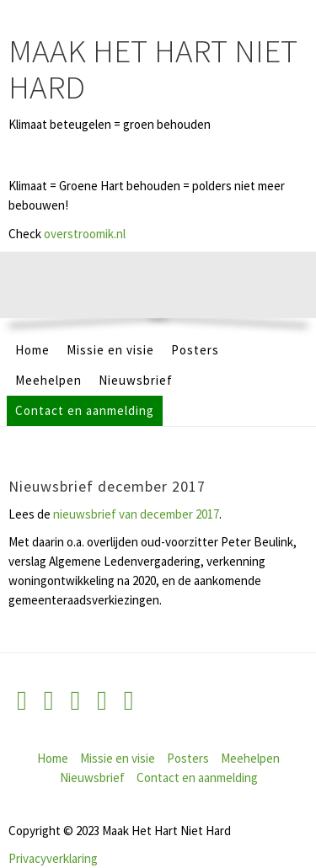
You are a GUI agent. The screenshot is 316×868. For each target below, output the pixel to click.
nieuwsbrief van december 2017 (136, 514)
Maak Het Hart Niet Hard (153, 69)
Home (32, 350)
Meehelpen (48, 380)
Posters (195, 350)
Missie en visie (110, 350)
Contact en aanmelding (85, 410)
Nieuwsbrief (136, 380)
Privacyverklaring (53, 858)
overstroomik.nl (85, 234)
